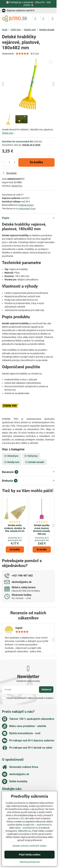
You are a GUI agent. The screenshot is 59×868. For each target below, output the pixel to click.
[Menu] (53, 19)
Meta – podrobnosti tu (27, 828)
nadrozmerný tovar (27, 209)
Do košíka (36, 162)
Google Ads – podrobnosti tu (37, 825)
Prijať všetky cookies (30, 855)
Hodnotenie (8, 54)
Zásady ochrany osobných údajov (30, 846)
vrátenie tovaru (26, 205)
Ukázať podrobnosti (30, 862)
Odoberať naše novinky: (28, 681)
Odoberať (46, 690)
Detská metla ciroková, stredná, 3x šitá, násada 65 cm (15, 528)
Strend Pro (17, 186)
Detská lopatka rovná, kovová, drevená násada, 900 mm (42, 530)
